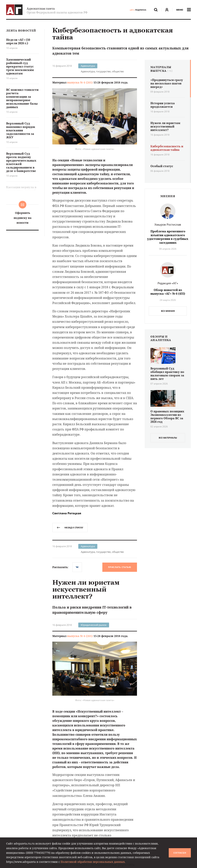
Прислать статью (120, 567)
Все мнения (168, 311)
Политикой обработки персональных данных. (93, 862)
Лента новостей (21, 31)
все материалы (168, 438)
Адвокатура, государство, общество (102, 71)
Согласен (180, 853)
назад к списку (70, 527)
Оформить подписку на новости (23, 218)
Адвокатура (88, 66)
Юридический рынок (94, 625)
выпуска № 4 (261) (80, 82)
